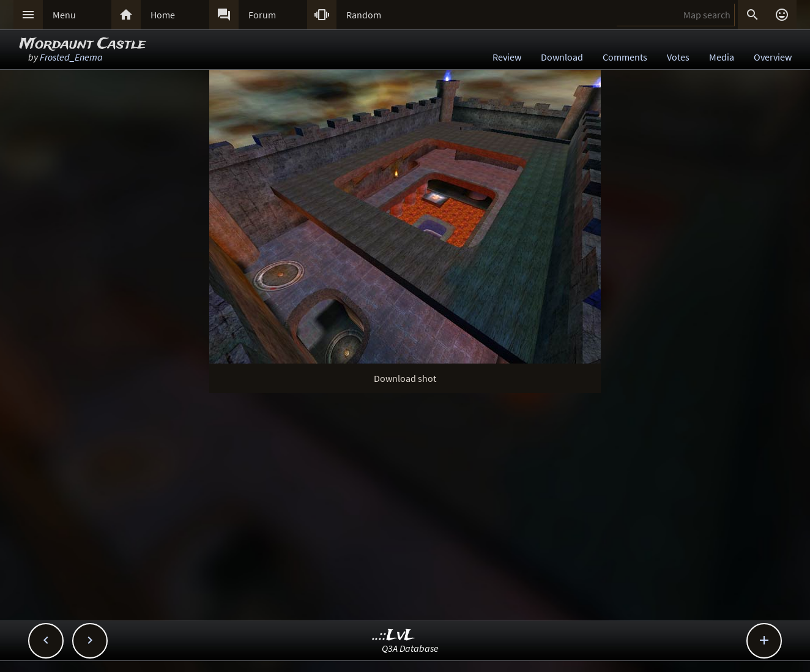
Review (507, 57)
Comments (625, 57)
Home (163, 15)
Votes (678, 57)
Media (722, 57)
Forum (262, 15)
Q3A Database (410, 648)
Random (364, 15)
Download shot (405, 378)
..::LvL (394, 636)
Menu (64, 15)
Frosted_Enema (71, 57)
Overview (773, 57)
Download (562, 57)
